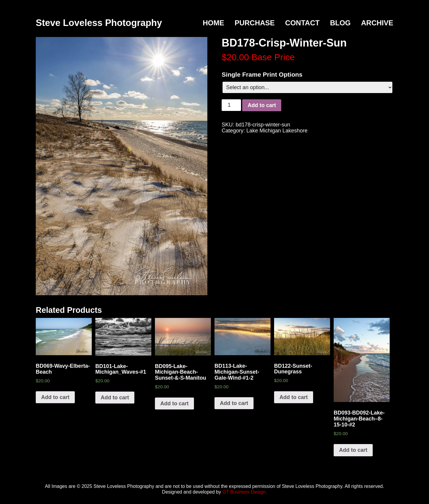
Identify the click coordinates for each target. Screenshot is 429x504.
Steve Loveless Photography (99, 23)
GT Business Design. (245, 492)
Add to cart (262, 105)
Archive (377, 23)
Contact (302, 23)
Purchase (255, 23)
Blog (340, 23)
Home (213, 23)
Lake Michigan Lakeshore (277, 131)
